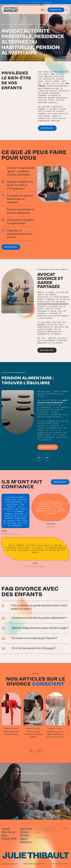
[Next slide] (39, 751)
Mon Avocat (8, 832)
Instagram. (47, 2)
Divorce (24, 832)
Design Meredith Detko (34, 864)
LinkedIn (65, 828)
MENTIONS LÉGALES (10, 864)
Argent (24, 839)
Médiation (26, 842)
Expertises (26, 829)
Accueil (6, 829)
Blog (4, 835)
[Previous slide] (32, 751)
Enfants (24, 835)
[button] (43, 10)
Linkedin (36, 2)
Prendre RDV (9, 839)
